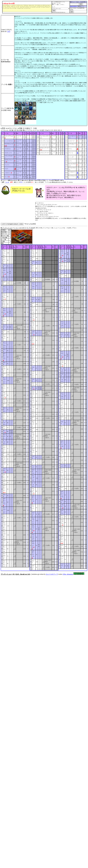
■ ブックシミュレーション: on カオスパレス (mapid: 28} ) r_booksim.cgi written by (44, 401)
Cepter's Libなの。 (74, 6)
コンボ (7, 182)
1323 (9, 31)
